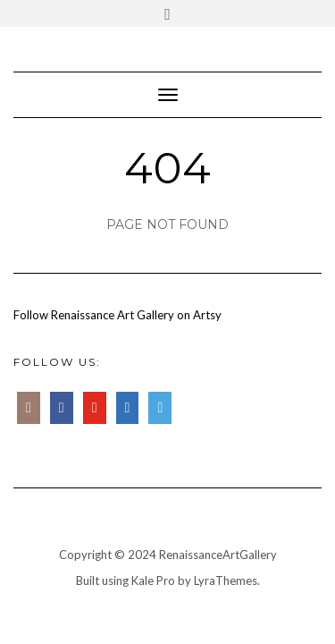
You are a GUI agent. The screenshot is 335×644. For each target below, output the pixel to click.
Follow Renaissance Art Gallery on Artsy (117, 315)
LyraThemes (226, 580)
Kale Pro (153, 580)
